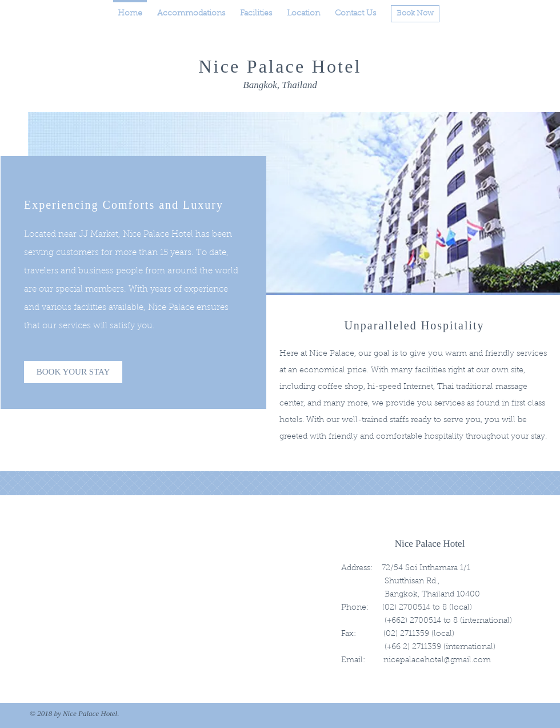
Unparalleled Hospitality (414, 325)
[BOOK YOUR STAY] (73, 372)
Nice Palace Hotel (280, 66)
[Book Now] (415, 14)
